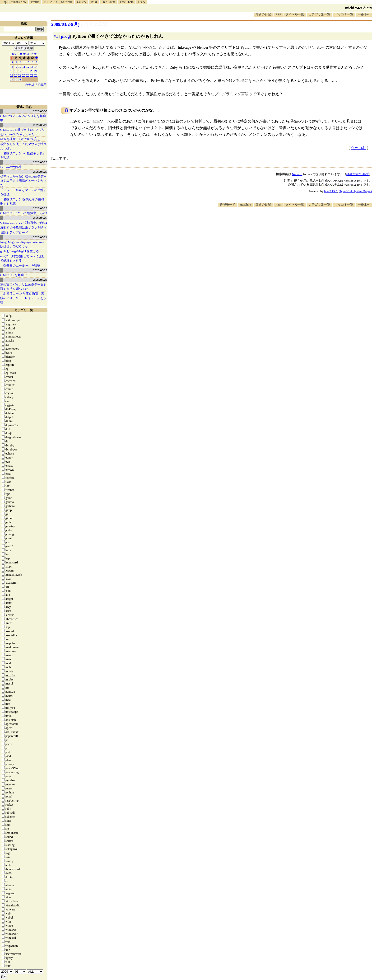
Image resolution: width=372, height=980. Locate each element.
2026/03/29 (40, 125)
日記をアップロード (14, 232)
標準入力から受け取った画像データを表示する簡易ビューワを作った (23, 181)
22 (12, 75)
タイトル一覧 (295, 14)
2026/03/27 (40, 172)
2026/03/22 (40, 280)
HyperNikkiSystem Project (355, 191)
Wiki (94, 2)
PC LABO (50, 2)
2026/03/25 (40, 218)
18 (24, 71)
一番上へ (364, 204)
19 (28, 71)
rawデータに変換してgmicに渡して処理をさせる (23, 258)
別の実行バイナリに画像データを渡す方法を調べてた (23, 287)
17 (20, 71)
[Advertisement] (286, 221)
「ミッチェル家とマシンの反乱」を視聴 (23, 192)
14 (36, 67)
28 (36, 75)
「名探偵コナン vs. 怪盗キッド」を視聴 (23, 155)
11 (24, 67)
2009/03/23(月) (65, 24)
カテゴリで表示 (36, 85)
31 (20, 79)
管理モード (227, 204)
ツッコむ (358, 148)
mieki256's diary (359, 8)
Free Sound (109, 2)
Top (4, 2)
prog (65, 36)
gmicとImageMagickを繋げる (20, 251)
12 (28, 67)
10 (20, 67)
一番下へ (364, 14)
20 (32, 71)
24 (20, 75)
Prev (13, 54)
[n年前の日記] (95, 24)
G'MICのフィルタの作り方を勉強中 (23, 118)
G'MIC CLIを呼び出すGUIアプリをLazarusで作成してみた (23, 132)
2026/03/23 (40, 270)
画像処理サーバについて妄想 (20, 139)
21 (36, 71)
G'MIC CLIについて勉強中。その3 (24, 213)
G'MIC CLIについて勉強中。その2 (24, 223)
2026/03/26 (40, 208)
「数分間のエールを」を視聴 (20, 265)
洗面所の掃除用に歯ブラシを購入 (23, 227)
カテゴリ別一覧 (319, 14)
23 (16, 75)
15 (12, 71)
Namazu (297, 174)
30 (16, 79)
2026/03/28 (40, 162)
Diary (142, 2)
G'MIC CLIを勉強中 (14, 275)
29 (12, 79)
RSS (278, 14)
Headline (245, 204)
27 (32, 75)
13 (32, 67)
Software (67, 2)
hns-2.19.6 (331, 191)
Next (34, 54)
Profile (35, 2)
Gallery (82, 2)
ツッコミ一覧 (344, 14)
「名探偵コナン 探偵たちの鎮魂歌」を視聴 (22, 201)
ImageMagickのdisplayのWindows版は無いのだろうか (22, 244)
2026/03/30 (40, 111)
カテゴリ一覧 (24, 310)
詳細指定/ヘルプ (358, 174)
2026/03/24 (40, 237)
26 (28, 75)
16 (16, 71)
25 (24, 75)
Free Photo (127, 2)
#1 (56, 36)
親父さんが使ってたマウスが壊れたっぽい (23, 146)
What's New (19, 2)
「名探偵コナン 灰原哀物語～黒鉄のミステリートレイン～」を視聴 (23, 298)
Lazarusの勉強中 (11, 167)
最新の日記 (263, 14)
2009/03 (24, 54)
